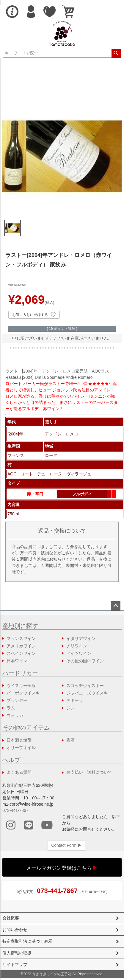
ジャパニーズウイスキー (89, 693)
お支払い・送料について (89, 772)
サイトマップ (15, 965)
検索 (116, 53)
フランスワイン (21, 638)
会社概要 (11, 918)
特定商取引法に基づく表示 (27, 941)
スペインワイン (21, 653)
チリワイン (77, 646)
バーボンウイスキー (25, 693)
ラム (11, 708)
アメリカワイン (21, 646)
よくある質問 (19, 772)
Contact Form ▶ (66, 845)
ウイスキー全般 (21, 686)
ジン (70, 708)
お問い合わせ (15, 930)
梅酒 (70, 740)
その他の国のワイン (85, 661)
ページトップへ (116, 606)
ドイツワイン (79, 653)
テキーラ (75, 700)
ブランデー (17, 700)
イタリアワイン (81, 638)
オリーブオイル (21, 748)
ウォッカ (15, 715)
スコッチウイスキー (85, 686)
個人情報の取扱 (17, 953)
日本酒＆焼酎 (19, 740)
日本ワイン (17, 661)
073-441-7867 (15, 810)
